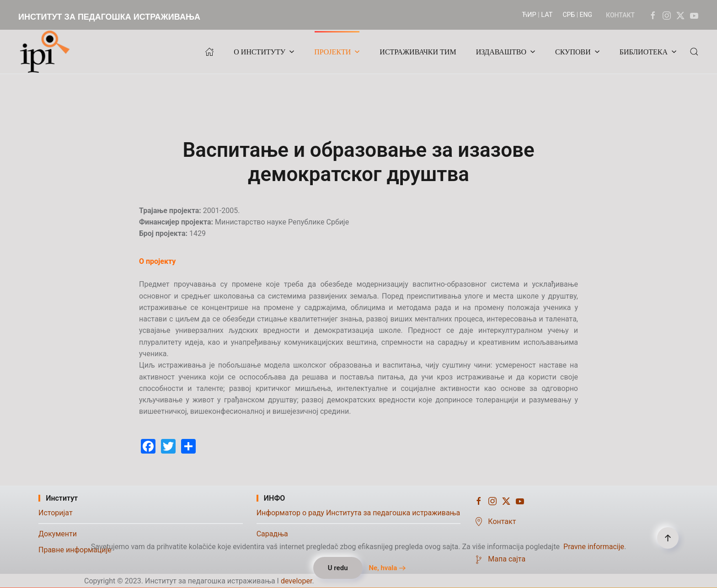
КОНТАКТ (620, 15)
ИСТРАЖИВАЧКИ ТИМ (418, 52)
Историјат (56, 513)
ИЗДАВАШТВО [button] (506, 52)
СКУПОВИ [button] (578, 52)
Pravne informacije (594, 547)
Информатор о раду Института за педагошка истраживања (358, 513)
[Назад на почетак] (47, 52)
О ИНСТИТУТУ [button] (264, 52)
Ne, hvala (383, 568)
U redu (338, 568)
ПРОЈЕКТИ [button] (337, 52)
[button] (694, 52)
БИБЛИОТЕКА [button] (648, 52)
